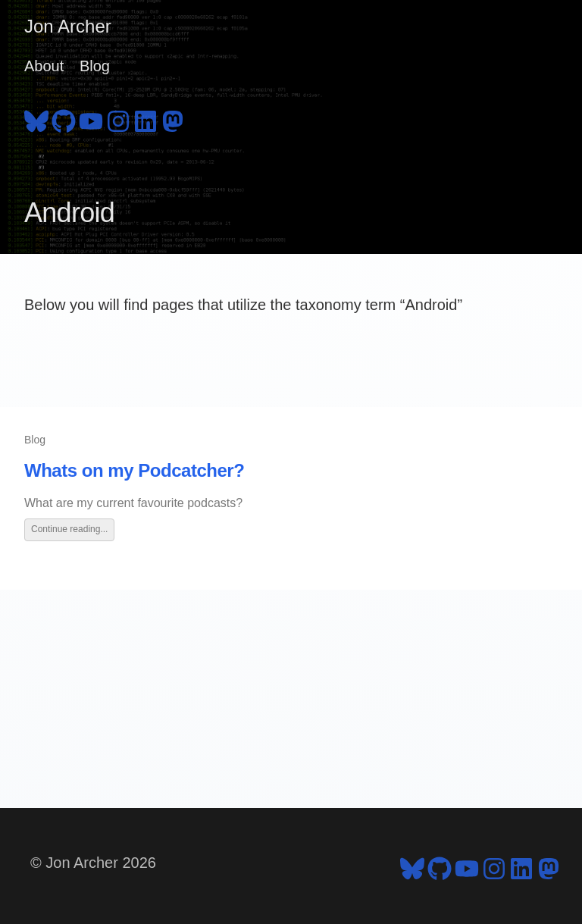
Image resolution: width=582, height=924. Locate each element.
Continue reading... (69, 529)
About (44, 66)
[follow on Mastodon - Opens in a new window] (173, 119)
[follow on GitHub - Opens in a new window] (64, 119)
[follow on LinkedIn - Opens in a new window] (145, 119)
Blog (95, 66)
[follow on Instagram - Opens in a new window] (118, 119)
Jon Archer (68, 26)
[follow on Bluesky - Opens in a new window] (36, 119)
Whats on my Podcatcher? (134, 470)
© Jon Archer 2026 (93, 863)
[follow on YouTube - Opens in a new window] (91, 119)
